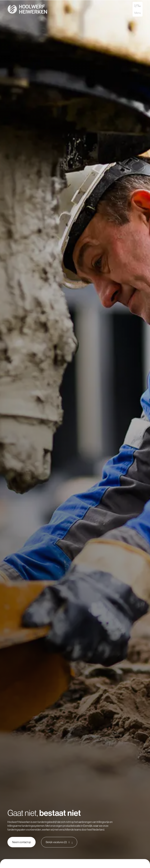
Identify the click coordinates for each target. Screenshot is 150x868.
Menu (138, 13)
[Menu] (137, 5)
